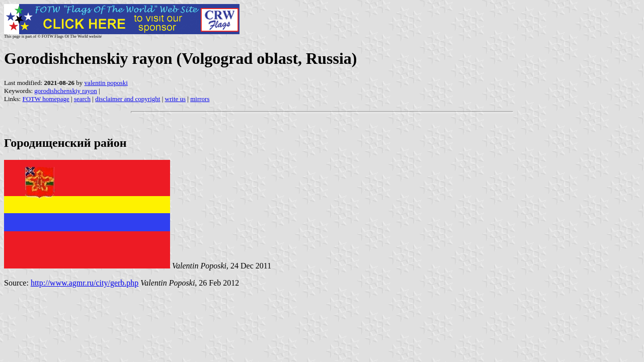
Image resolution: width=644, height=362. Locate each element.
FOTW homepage (46, 99)
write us (176, 99)
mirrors (200, 99)
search (82, 99)
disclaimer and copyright (128, 99)
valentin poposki (106, 83)
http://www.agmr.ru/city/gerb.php (85, 283)
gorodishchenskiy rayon (66, 91)
